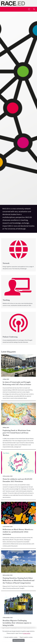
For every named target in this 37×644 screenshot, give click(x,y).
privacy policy (27, 633)
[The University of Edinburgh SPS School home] (18, 3)
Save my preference (19, 640)
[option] (18, 122)
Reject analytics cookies (26, 637)
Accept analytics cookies (11, 637)
